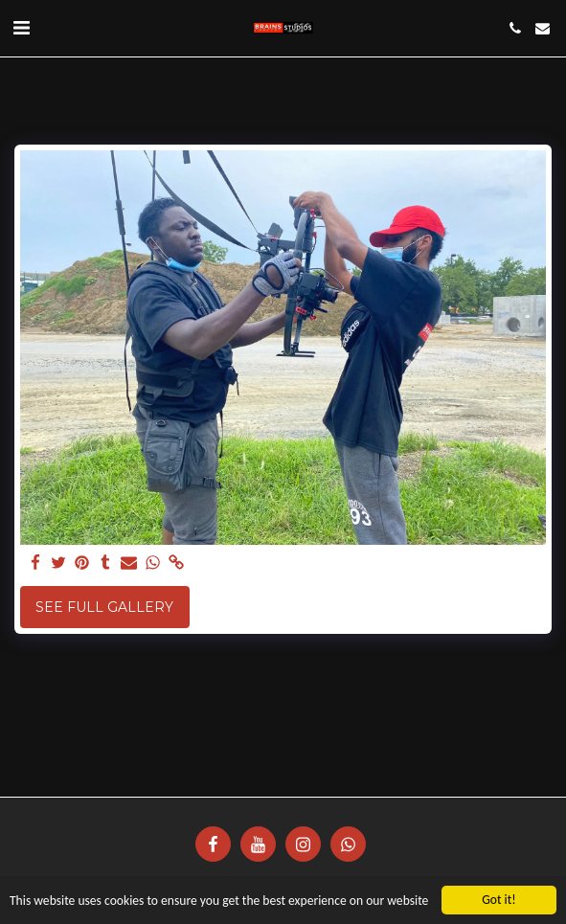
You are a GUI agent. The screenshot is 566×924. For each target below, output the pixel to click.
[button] (21, 28)
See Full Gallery (104, 607)
